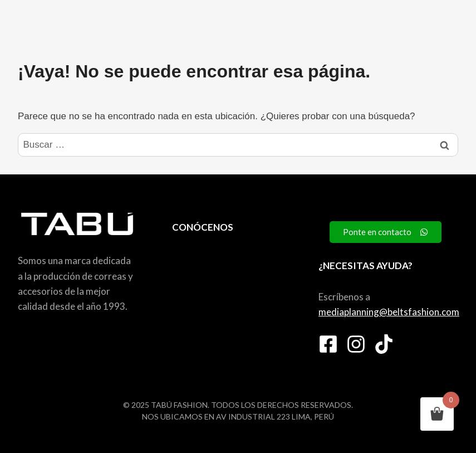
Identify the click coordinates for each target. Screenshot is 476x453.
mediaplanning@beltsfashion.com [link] (389, 312)
